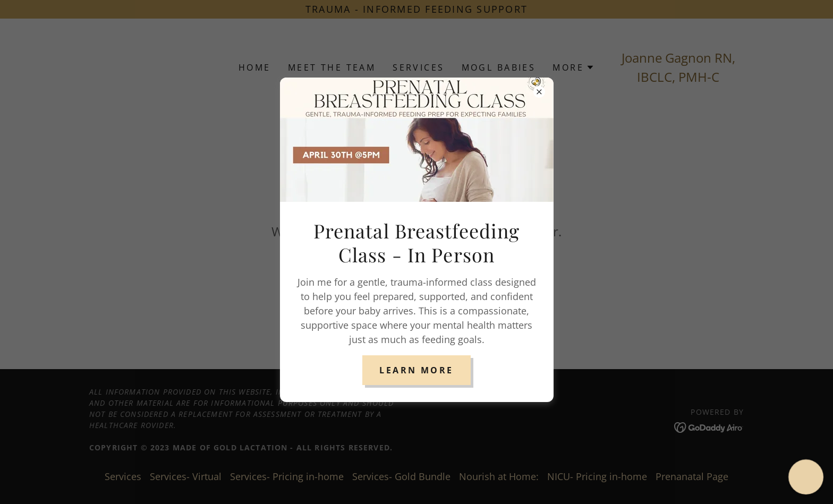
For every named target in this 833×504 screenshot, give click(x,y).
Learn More (416, 370)
